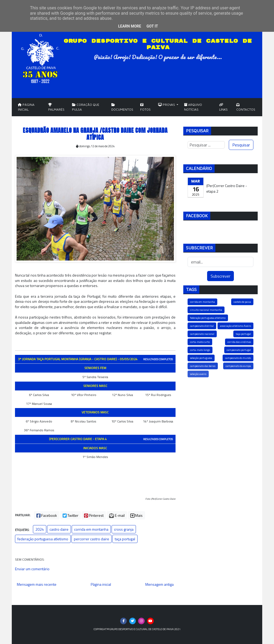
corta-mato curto (200, 342)
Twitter (71, 515)
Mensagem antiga (159, 584)
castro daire (59, 529)
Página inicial (101, 584)
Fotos (145, 107)
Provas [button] (167, 105)
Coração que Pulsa (86, 107)
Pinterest (94, 515)
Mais (136, 515)
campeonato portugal (239, 350)
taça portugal (125, 539)
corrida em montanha (91, 529)
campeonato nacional (202, 334)
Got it (152, 26)
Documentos (122, 107)
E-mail (117, 515)
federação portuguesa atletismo (43, 539)
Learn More (130, 26)
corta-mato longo (200, 350)
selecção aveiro (198, 374)
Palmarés (56, 107)
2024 (40, 529)
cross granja (124, 529)
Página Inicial (26, 107)
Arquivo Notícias (193, 107)
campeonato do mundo (238, 358)
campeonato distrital (202, 326)
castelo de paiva (242, 302)
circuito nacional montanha (206, 310)
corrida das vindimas (239, 342)
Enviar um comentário (32, 569)
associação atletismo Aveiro (235, 326)
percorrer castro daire (92, 539)
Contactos (246, 107)
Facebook (47, 515)
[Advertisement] (220, 425)
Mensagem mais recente (37, 584)
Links (223, 107)
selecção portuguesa (201, 358)
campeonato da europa (238, 366)
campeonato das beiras (203, 366)
